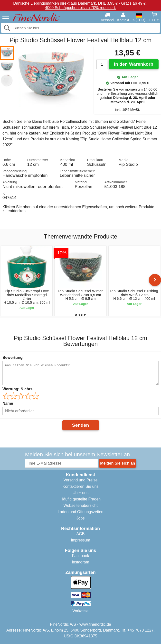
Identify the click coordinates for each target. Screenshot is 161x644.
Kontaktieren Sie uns (81, 486)
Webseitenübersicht (80, 505)
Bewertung (13, 358)
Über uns (80, 493)
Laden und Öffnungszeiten (80, 512)
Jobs (81, 518)
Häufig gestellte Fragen (80, 499)
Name (8, 403)
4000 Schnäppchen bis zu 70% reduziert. (81, 8)
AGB (81, 534)
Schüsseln (97, 164)
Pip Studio (128, 164)
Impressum (80, 540)
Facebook (80, 556)
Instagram (80, 562)
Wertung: (17, 389)
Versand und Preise (81, 480)
